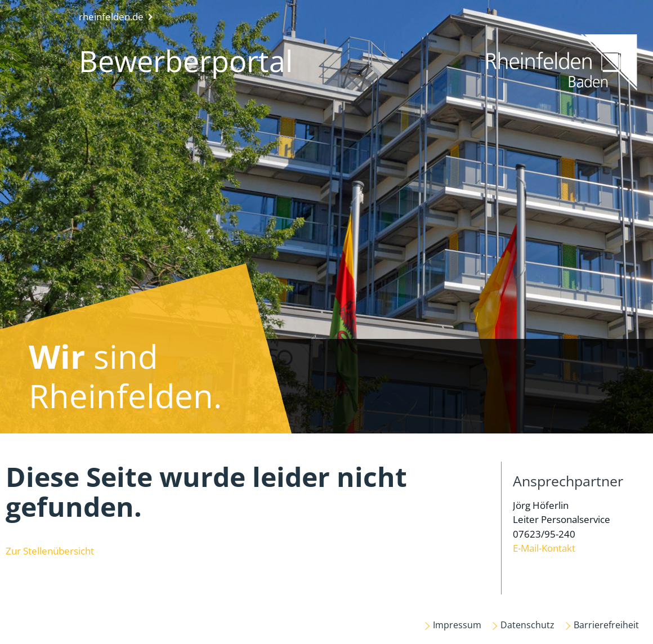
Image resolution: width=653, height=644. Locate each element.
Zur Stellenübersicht (50, 551)
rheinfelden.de (111, 17)
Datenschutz (527, 625)
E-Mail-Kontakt (544, 548)
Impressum (457, 625)
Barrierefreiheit (606, 625)
